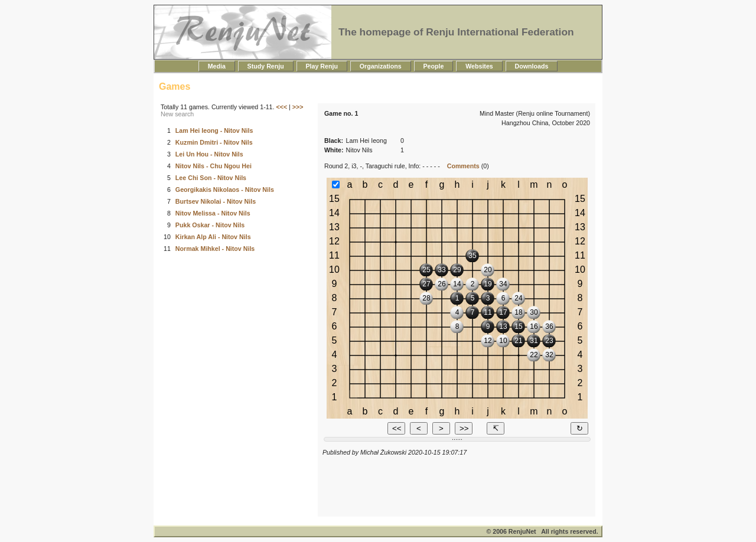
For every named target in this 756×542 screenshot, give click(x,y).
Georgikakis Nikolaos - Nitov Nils (225, 190)
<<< (281, 107)
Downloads (532, 66)
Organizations (381, 66)
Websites (479, 66)
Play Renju (322, 66)
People (434, 66)
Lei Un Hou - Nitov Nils (209, 154)
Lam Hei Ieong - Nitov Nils (214, 130)
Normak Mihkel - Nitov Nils (215, 249)
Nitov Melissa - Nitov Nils (213, 213)
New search (177, 114)
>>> (298, 107)
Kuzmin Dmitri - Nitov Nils (214, 142)
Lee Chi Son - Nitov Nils (211, 178)
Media (217, 66)
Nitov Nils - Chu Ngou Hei (214, 166)
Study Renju (266, 66)
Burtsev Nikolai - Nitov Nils (216, 201)
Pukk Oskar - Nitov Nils (210, 225)
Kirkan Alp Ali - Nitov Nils (213, 237)
